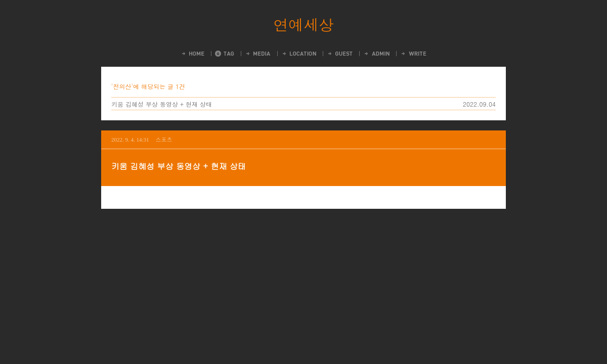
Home (192, 54)
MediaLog (258, 54)
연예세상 (303, 24)
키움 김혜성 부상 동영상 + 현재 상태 (162, 104)
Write (413, 54)
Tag (225, 54)
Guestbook (340, 54)
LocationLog (299, 54)
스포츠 (164, 139)
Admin (376, 54)
